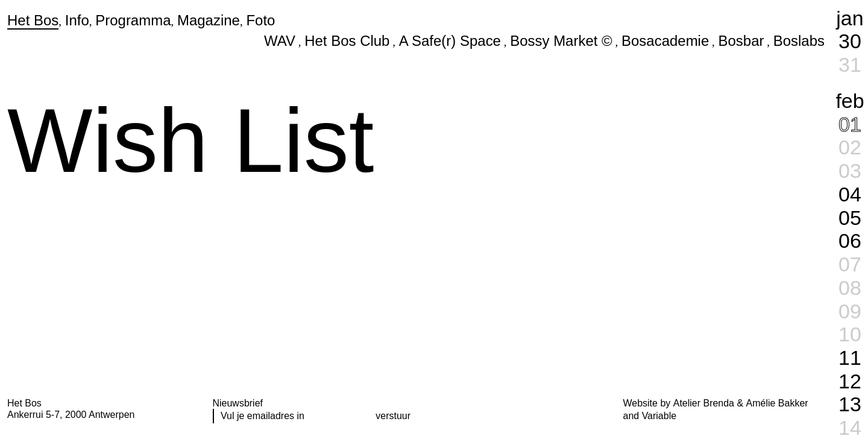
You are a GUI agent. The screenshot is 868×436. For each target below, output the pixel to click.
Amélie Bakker (777, 403)
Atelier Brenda (704, 403)
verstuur (393, 416)
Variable (659, 416)
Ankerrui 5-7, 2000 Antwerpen (71, 415)
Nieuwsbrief (238, 403)
